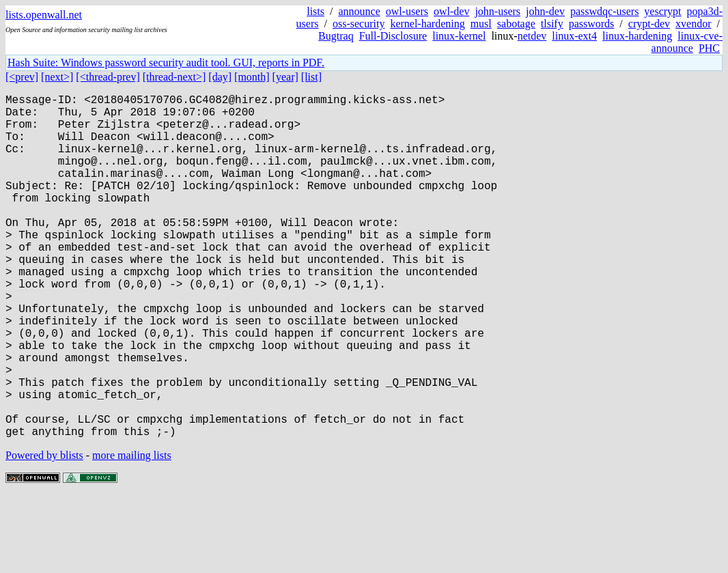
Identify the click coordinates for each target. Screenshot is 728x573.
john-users (498, 11)
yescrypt (662, 11)
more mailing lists (132, 532)
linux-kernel (459, 36)
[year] (285, 77)
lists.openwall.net (44, 15)
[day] (220, 77)
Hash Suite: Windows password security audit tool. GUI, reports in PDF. (166, 62)
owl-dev (451, 11)
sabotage (516, 24)
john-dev (545, 11)
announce (359, 11)
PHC (709, 48)
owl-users (407, 11)
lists (316, 11)
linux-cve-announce (687, 42)
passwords (592, 24)
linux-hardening (637, 36)
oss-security (359, 24)
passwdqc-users (604, 11)
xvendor (693, 24)
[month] (252, 77)
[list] (311, 77)
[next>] (57, 77)
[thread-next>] (174, 77)
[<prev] (22, 77)
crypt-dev (649, 24)
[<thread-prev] (108, 77)
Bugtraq (336, 36)
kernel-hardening (427, 24)
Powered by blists (44, 532)
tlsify (552, 24)
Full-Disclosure (393, 36)
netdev (532, 36)
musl (481, 24)
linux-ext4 (574, 36)
